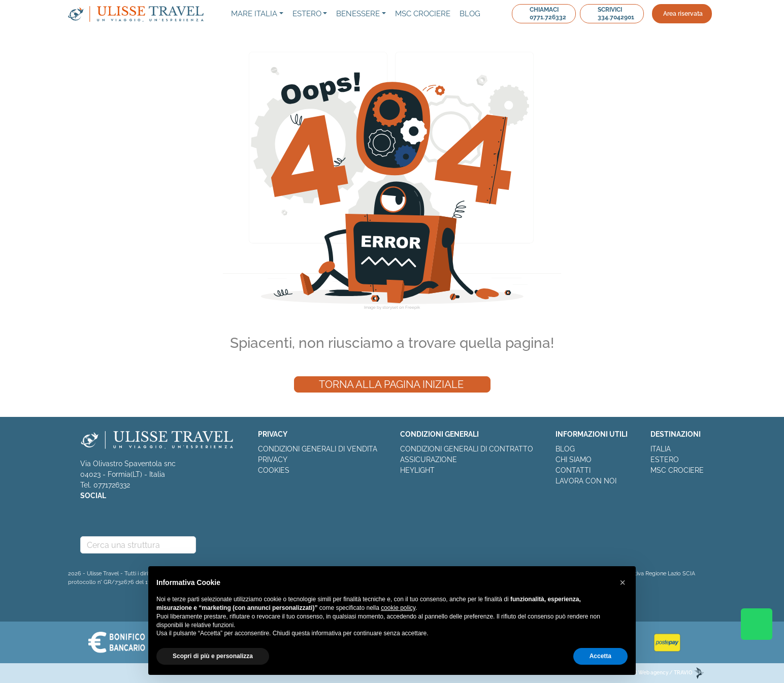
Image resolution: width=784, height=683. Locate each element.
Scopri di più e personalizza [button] (213, 656)
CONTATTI (573, 470)
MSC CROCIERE (677, 470)
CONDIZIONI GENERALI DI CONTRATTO (467, 449)
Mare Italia (254, 14)
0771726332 (112, 485)
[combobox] (138, 545)
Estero (307, 14)
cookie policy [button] (398, 608)
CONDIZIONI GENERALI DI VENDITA (318, 449)
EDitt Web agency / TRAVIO (665, 673)
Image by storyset (381, 307)
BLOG (565, 449)
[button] (623, 582)
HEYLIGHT (417, 470)
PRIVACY (273, 460)
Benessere (358, 14)
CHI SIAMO (574, 460)
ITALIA (661, 449)
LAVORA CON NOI (586, 481)
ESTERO (665, 460)
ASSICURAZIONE (429, 460)
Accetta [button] (600, 656)
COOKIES (274, 470)
